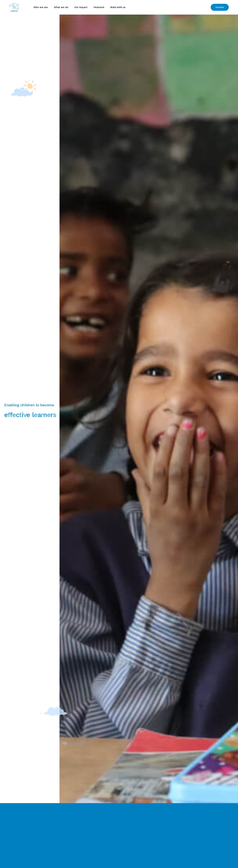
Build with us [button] (118, 7)
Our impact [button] (81, 7)
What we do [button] (61, 7)
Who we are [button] (41, 7)
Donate (220, 7)
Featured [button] (99, 7)
